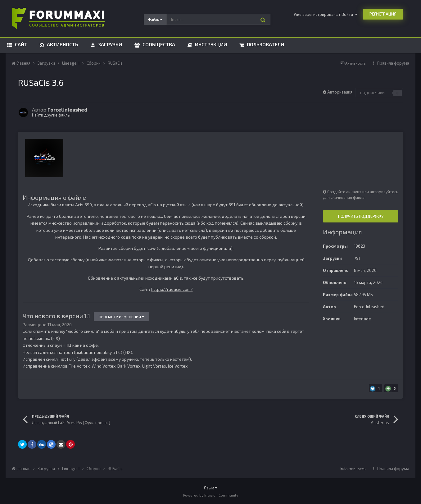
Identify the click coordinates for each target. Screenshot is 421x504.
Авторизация (340, 92)
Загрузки (109, 44)
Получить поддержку (361, 216)
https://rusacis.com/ (172, 289)
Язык (211, 488)
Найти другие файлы (51, 115)
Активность (62, 44)
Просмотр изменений (121, 317)
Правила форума (393, 63)
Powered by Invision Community (211, 495)
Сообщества (158, 44)
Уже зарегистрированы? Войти (326, 14)
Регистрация (383, 14)
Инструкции (210, 44)
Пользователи (265, 44)
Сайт (20, 44)
